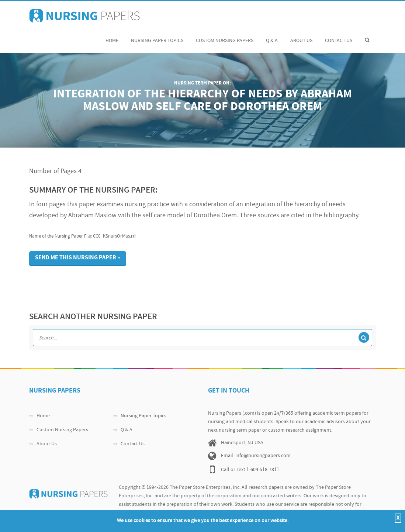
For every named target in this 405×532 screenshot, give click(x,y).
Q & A (272, 37)
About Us (301, 37)
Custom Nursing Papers (225, 37)
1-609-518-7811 (263, 470)
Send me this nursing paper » (78, 258)
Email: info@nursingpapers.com (256, 456)
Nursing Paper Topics (157, 37)
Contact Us (339, 37)
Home (112, 37)
